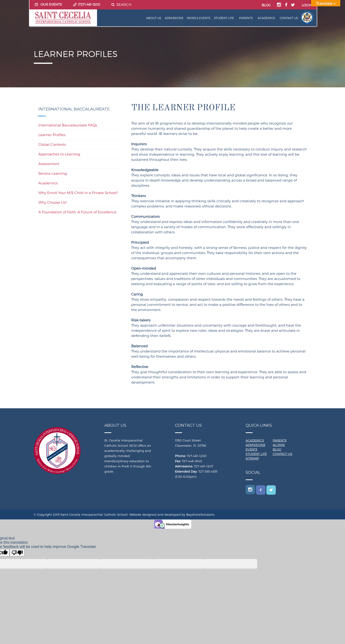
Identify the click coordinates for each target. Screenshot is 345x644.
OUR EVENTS (51, 4)
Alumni (279, 445)
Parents (246, 18)
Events (252, 449)
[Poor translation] (17, 553)
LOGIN (307, 5)
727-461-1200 (197, 456)
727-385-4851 (208, 471)
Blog (277, 449)
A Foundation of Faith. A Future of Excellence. (78, 212)
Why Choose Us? (53, 202)
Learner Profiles (52, 135)
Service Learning (53, 173)
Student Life (224, 18)
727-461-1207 (203, 466)
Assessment (49, 164)
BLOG (266, 5)
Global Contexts (52, 144)
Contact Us (289, 18)
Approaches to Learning (59, 154)
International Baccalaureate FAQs (68, 125)
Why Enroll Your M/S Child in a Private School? (78, 193)
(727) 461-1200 (89, 4)
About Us (154, 18)
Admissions (174, 18)
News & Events (199, 18)
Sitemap (252, 458)
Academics (266, 18)
